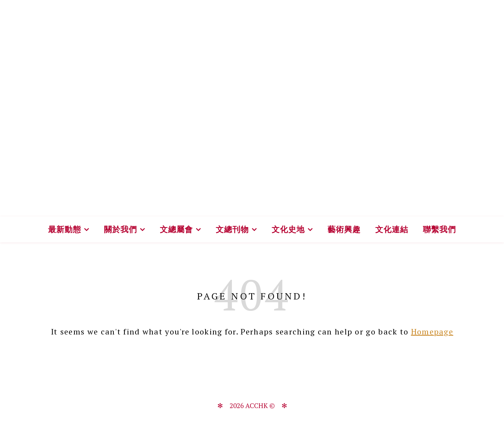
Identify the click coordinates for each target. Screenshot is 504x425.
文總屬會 (176, 229)
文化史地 (288, 229)
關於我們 (120, 229)
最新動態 (65, 229)
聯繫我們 (439, 229)
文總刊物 (232, 229)
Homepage (432, 332)
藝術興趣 (344, 229)
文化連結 (392, 229)
